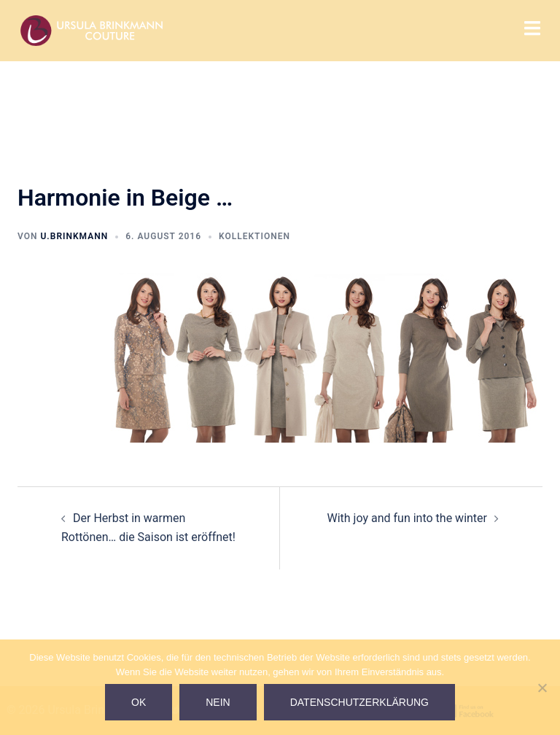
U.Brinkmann (74, 236)
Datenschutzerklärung (359, 702)
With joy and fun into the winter (407, 518)
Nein (218, 702)
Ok (139, 702)
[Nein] (542, 688)
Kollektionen (254, 236)
